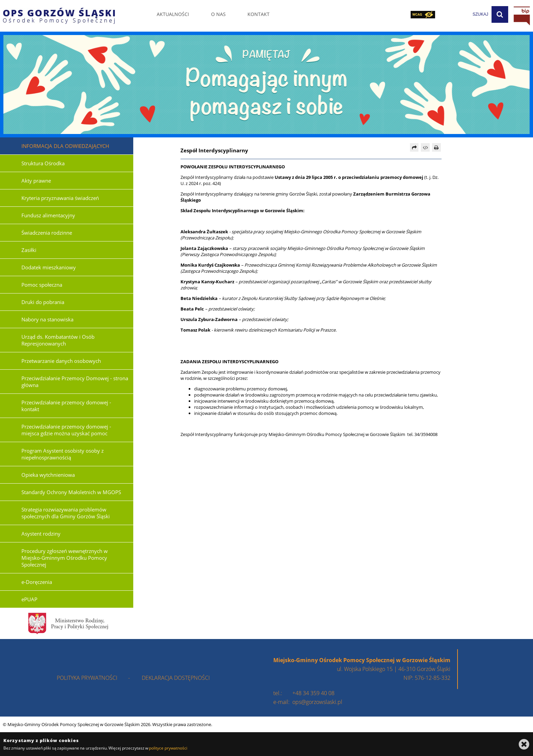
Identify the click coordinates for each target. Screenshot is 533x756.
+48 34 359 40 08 (313, 693)
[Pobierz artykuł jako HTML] (425, 147)
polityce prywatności (168, 748)
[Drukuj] (436, 147)
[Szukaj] (500, 14)
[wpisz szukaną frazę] (463, 14)
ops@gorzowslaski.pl (317, 702)
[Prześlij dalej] (414, 147)
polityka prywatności (87, 678)
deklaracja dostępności (176, 678)
